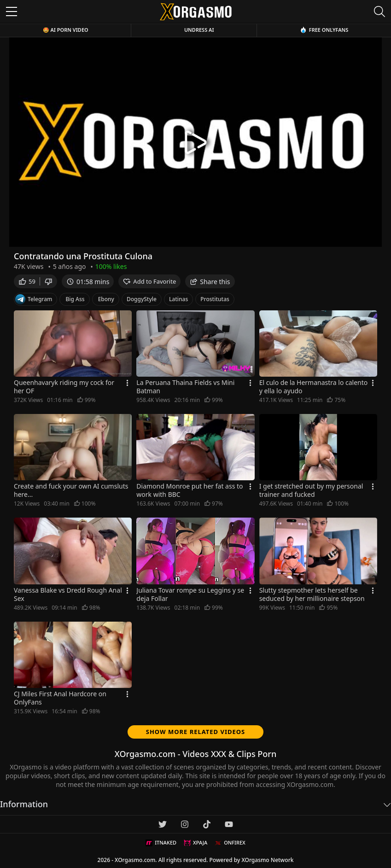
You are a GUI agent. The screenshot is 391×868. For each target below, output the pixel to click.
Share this (210, 282)
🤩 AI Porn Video (66, 30)
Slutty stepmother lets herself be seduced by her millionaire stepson (312, 594)
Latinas (178, 299)
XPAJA (195, 843)
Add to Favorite (149, 281)
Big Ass (75, 299)
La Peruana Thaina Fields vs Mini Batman (185, 387)
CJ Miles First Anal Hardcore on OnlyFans (60, 698)
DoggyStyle (142, 299)
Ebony (106, 299)
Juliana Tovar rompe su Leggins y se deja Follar (190, 594)
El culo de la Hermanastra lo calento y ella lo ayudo (314, 387)
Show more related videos (196, 732)
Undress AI (199, 30)
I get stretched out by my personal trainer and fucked (311, 490)
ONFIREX (230, 843)
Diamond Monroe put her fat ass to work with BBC (190, 490)
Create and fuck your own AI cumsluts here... (71, 490)
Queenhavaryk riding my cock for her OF (64, 387)
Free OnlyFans (324, 30)
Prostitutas (215, 299)
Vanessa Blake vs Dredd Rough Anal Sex (68, 594)
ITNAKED (161, 843)
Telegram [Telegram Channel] (34, 299)
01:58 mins (88, 282)
